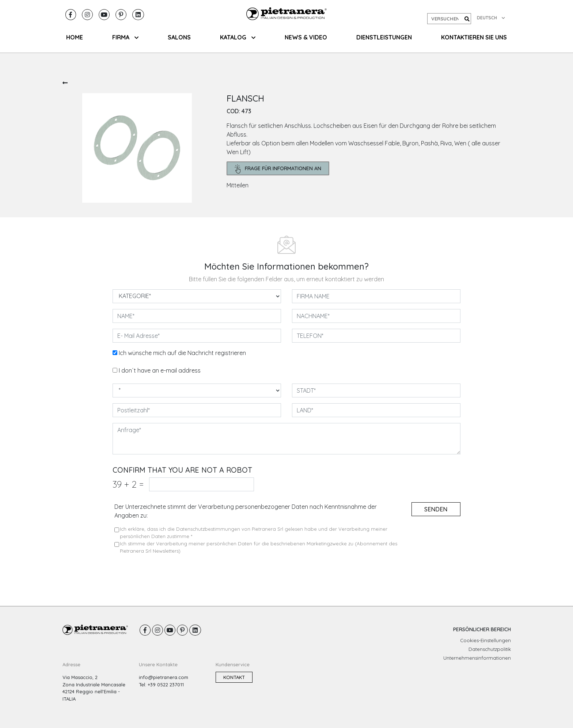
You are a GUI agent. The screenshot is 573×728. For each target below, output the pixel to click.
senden (436, 509)
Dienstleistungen (384, 37)
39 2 (128, 484)
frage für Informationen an (278, 169)
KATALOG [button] (238, 37)
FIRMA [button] (125, 37)
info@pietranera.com (164, 677)
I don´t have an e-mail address (160, 370)
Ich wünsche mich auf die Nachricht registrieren (182, 353)
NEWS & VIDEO (306, 37)
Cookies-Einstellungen (485, 640)
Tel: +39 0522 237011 (161, 685)
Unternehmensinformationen (477, 658)
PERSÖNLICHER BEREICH (482, 629)
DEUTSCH (491, 18)
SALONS (179, 37)
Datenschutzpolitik (490, 649)
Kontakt (234, 677)
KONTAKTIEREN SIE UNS (474, 37)
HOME (75, 37)
